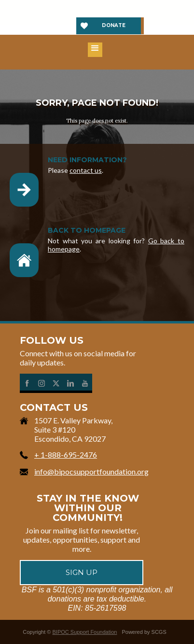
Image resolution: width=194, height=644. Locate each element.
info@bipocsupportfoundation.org (91, 471)
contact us (86, 170)
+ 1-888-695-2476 (66, 455)
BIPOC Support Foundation (85, 632)
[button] (95, 50)
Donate (114, 25)
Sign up (82, 572)
